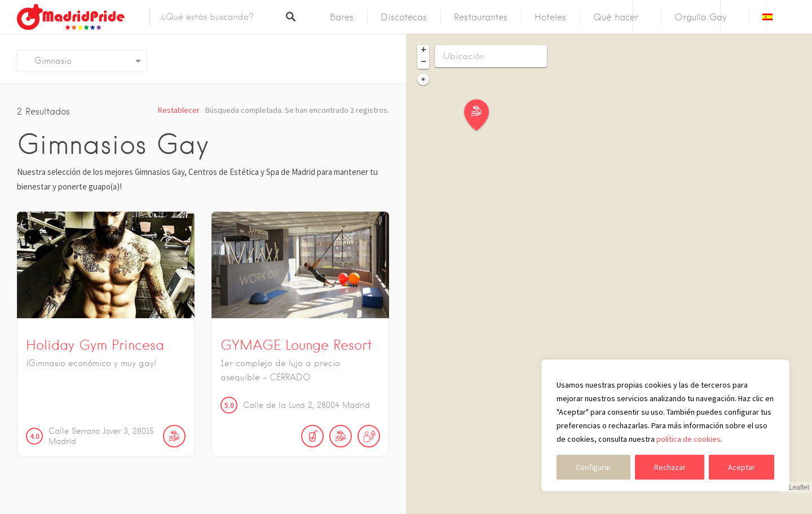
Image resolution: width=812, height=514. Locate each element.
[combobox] (82, 61)
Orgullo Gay (700, 17)
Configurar (593, 467)
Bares (342, 17)
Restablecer (179, 110)
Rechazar (670, 467)
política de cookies (689, 439)
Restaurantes (481, 17)
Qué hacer (616, 17)
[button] (483, 115)
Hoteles (550, 17)
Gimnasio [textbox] (49, 61)
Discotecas (404, 17)
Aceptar (742, 467)
